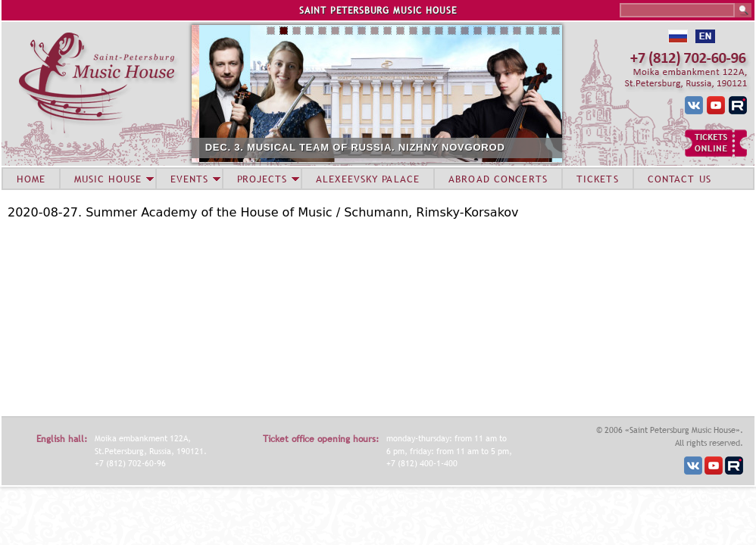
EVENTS (189, 179)
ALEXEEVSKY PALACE (368, 179)
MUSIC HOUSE (108, 179)
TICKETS (598, 179)
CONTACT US (679, 179)
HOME (31, 179)
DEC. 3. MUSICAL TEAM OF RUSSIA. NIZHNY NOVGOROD (406, 147)
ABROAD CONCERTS (498, 179)
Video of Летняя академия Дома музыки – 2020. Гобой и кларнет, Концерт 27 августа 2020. (197, 316)
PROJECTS (262, 179)
